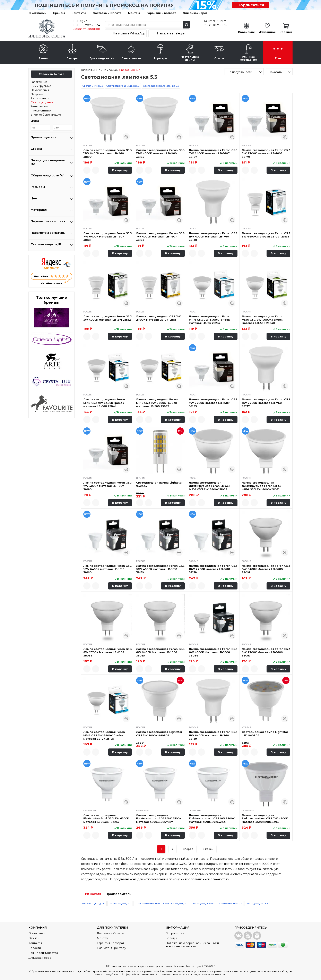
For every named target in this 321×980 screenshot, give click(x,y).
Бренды (59, 13)
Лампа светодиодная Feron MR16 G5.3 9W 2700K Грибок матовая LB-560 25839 (157, 403)
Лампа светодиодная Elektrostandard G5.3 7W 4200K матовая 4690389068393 (265, 818)
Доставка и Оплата (107, 13)
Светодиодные (42, 102)
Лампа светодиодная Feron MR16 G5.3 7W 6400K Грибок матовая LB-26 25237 (210, 320)
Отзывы (34, 938)
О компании (37, 13)
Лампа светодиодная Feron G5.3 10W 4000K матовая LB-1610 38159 (160, 569)
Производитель (118, 894)
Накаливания (40, 90)
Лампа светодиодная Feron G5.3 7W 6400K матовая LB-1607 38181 (107, 237)
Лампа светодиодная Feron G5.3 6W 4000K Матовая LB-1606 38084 (213, 652)
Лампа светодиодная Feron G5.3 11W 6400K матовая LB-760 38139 (213, 735)
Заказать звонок (87, 29)
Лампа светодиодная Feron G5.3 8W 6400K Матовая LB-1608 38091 (266, 569)
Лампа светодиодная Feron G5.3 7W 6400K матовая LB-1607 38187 (213, 153)
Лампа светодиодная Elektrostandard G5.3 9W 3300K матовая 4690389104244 (212, 818)
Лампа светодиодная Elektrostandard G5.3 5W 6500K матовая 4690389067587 (159, 818)
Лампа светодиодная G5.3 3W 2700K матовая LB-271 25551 (158, 318)
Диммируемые (41, 86)
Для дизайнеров (195, 13)
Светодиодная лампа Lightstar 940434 (159, 484)
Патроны (37, 94)
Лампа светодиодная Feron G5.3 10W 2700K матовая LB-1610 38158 (213, 569)
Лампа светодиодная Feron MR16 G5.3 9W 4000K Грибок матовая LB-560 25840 (263, 320)
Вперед (188, 849)
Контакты (79, 13)
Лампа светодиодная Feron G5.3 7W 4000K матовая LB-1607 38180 (107, 486)
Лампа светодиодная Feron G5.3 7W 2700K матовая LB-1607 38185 (213, 403)
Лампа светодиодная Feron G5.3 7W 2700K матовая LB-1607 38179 (266, 153)
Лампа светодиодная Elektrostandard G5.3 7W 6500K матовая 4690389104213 (106, 818)
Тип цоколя (92, 894)
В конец (208, 849)
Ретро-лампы (40, 98)
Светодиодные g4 (231, 903)
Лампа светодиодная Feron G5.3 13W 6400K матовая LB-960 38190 (107, 153)
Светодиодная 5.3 (257, 903)
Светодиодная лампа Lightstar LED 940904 (265, 734)
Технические (40, 106)
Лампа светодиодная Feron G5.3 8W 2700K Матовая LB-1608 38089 (107, 652)
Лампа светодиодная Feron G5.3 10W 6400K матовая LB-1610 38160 (107, 569)
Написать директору (111, 948)
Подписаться (251, 5)
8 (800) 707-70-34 (87, 25)
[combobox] (244, 72)
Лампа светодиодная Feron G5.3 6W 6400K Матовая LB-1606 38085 (160, 652)
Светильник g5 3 (93, 86)
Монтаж (134, 13)
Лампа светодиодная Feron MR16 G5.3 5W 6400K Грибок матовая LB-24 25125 (104, 735)
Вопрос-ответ (176, 933)
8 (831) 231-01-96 (85, 21)
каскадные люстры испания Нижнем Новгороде (167, 966)
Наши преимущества (43, 953)
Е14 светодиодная (94, 903)
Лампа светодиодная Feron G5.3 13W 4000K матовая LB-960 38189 (160, 153)
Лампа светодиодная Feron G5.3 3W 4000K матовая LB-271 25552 (107, 318)
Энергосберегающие (46, 115)
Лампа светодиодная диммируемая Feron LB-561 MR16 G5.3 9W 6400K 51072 (209, 486)
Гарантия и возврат (161, 13)
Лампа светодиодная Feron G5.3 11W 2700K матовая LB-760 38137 (266, 403)
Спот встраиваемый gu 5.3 (123, 86)
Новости (35, 948)
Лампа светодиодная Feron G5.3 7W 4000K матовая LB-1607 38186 (160, 237)
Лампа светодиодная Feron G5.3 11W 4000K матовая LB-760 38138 (213, 237)
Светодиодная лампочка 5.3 (161, 86)
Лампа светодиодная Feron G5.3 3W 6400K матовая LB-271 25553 (266, 235)
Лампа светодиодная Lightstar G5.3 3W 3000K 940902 (159, 734)
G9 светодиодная (120, 903)
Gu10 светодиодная (147, 903)
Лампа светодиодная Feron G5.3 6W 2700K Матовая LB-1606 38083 (266, 652)
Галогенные (39, 82)
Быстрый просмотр (126, 137)
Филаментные (41, 110)
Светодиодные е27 (204, 903)
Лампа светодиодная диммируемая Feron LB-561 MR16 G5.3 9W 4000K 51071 (262, 486)
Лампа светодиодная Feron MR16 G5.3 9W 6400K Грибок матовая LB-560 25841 (104, 403)
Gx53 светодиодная (176, 903)
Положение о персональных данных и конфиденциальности (192, 945)
